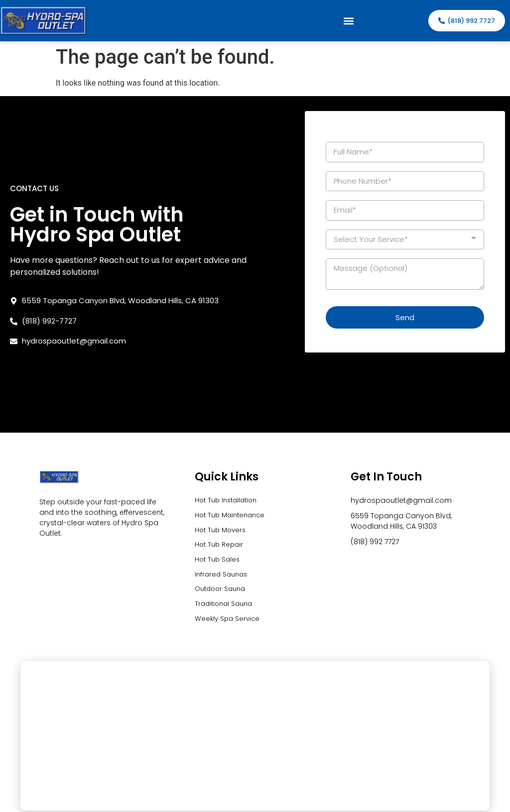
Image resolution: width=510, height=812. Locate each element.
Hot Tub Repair (220, 484)
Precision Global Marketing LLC (444, 803)
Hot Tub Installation (229, 438)
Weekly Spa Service (229, 561)
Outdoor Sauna (222, 530)
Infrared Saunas (223, 515)
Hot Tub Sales (219, 499)
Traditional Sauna (226, 546)
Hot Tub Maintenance (233, 453)
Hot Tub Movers (222, 468)
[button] (349, 21)
